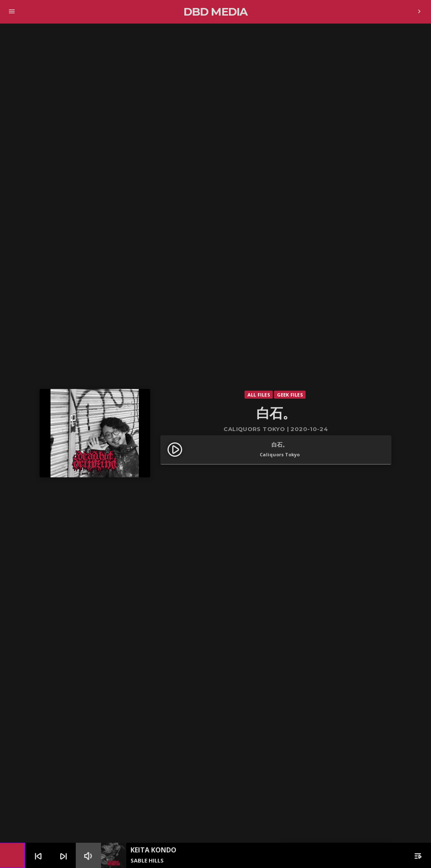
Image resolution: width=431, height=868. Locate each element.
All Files (259, 395)
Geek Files (290, 395)
